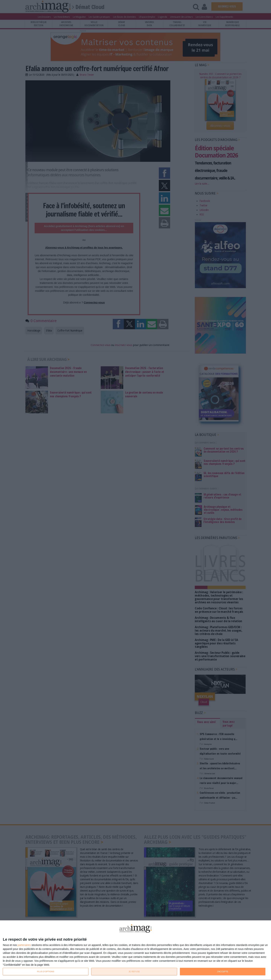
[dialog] (135, 950)
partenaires (24, 945)
